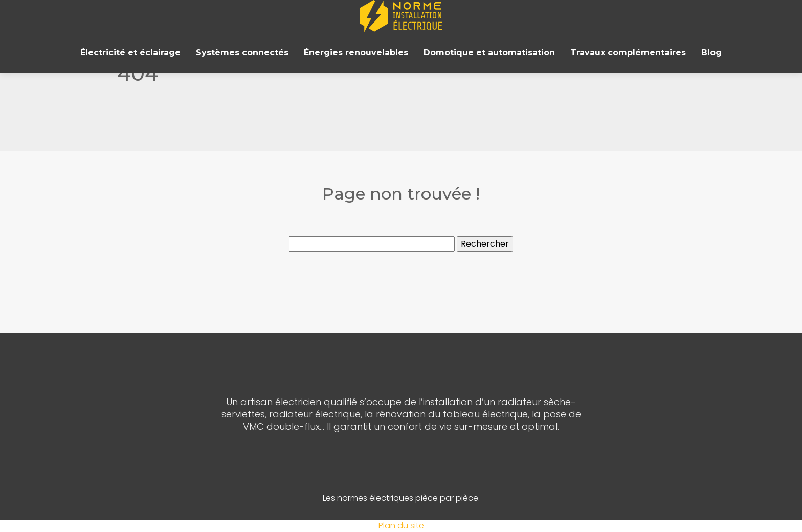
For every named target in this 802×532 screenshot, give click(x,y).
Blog (711, 52)
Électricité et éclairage (130, 52)
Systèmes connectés (242, 52)
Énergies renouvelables (356, 52)
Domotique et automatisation (489, 52)
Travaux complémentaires (628, 52)
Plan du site (401, 526)
